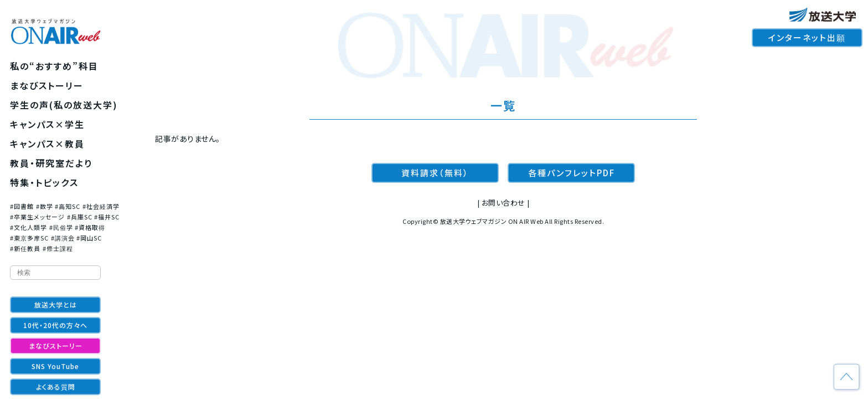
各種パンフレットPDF (572, 173)
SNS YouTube (55, 366)
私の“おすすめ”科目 (54, 66)
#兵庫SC (80, 217)
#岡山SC (89, 238)
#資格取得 (90, 227)
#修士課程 (58, 248)
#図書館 (22, 206)
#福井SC (107, 217)
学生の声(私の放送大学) (64, 105)
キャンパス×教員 (47, 144)
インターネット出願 (807, 37)
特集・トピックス (44, 182)
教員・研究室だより (51, 163)
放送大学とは (56, 305)
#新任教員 (25, 248)
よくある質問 (56, 387)
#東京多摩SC (29, 238)
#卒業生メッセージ (37, 217)
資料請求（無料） (435, 173)
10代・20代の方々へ (55, 325)
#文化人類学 (29, 227)
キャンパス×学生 (47, 124)
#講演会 (63, 238)
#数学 (45, 206)
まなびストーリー (47, 85)
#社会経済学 (101, 206)
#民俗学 (61, 227)
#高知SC (68, 206)
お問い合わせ (503, 203)
